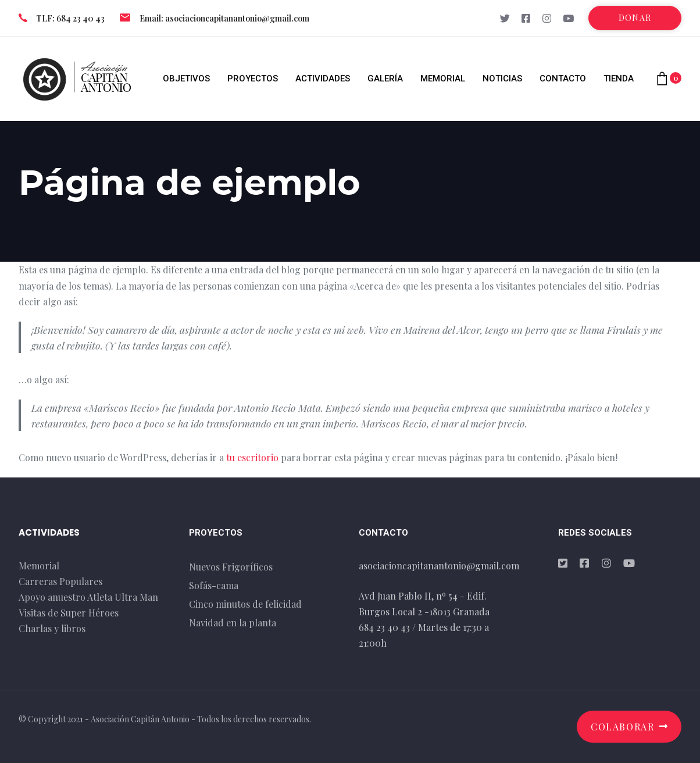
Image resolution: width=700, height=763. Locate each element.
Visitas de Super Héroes (69, 613)
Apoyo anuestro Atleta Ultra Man (88, 597)
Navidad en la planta (233, 623)
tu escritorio (252, 457)
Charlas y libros (52, 628)
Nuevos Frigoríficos (231, 567)
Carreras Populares (60, 581)
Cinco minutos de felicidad (245, 604)
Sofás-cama (214, 585)
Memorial (39, 566)
